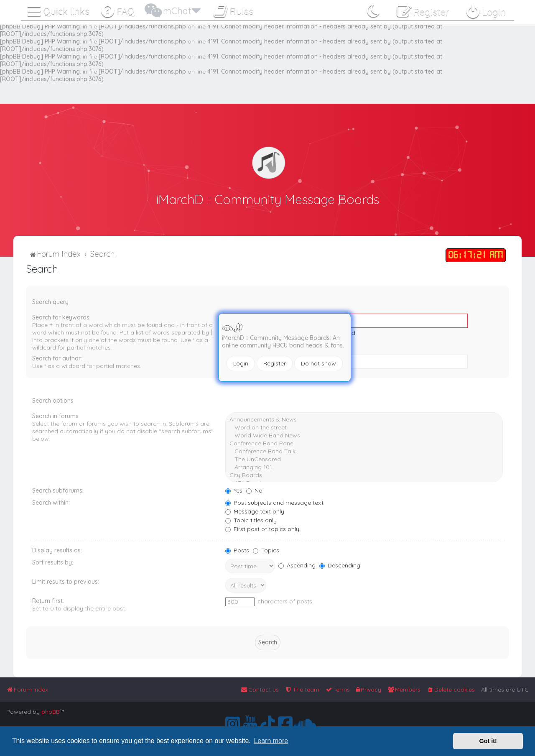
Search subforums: (58, 490)
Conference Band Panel (364, 443)
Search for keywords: (61, 317)
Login (241, 363)
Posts (237, 550)
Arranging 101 (364, 467)
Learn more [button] (271, 741)
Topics (266, 550)
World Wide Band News (364, 435)
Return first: (48, 600)
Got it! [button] (488, 741)
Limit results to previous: (66, 581)
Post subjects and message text (274, 502)
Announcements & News (364, 419)
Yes (234, 490)
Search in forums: (56, 416)
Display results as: (57, 550)
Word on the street (364, 427)
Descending (340, 565)
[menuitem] (117, 9)
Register (275, 363)
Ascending (297, 565)
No (254, 490)
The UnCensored (364, 459)
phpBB (51, 712)
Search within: (51, 502)
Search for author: (57, 358)
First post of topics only (262, 529)
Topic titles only (251, 520)
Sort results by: (53, 562)
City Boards (364, 475)
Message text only (255, 511)
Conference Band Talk (364, 451)
